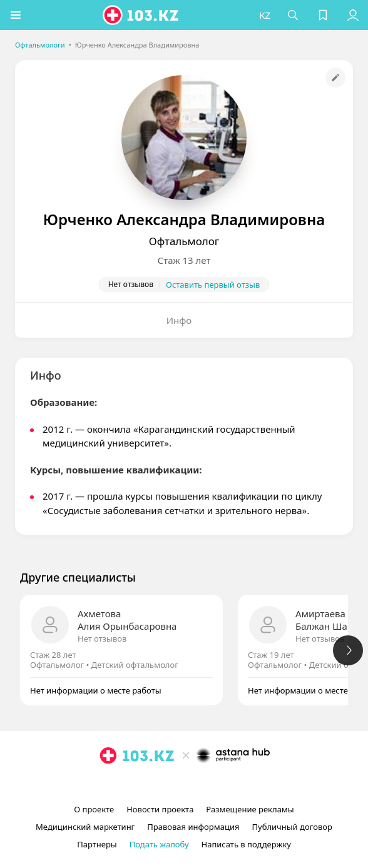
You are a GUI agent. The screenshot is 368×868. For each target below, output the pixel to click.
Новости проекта (160, 809)
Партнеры (97, 844)
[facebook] (185, 784)
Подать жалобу (159, 844)
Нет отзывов (102, 638)
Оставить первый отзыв (213, 285)
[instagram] (165, 784)
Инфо (179, 320)
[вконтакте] (205, 784)
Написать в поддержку (246, 844)
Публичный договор (292, 827)
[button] (16, 15)
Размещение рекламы (250, 809)
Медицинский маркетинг (85, 827)
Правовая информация (193, 827)
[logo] (141, 15)
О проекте (94, 809)
